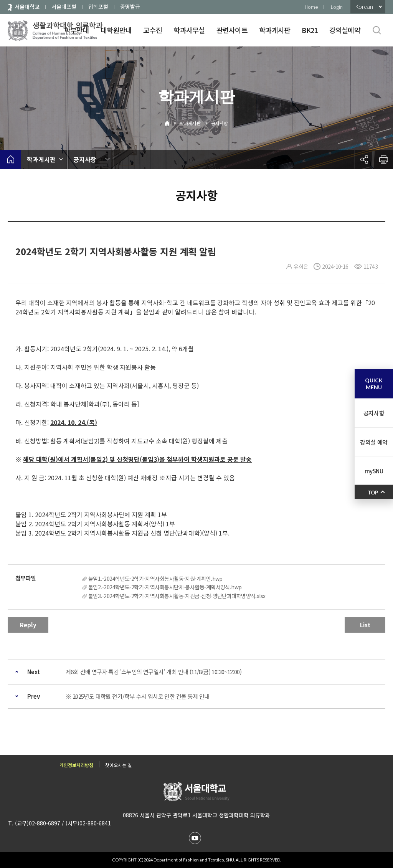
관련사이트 (232, 30)
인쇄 (383, 159)
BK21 (310, 30)
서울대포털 (64, 7)
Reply (28, 625)
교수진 (153, 30)
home (11, 159)
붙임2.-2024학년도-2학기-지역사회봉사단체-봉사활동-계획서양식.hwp (165, 587)
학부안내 (77, 30)
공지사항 (220, 123)
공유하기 (364, 159)
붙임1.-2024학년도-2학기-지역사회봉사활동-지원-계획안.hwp (155, 579)
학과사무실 (189, 30)
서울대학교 (27, 7)
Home (311, 7)
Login (337, 7)
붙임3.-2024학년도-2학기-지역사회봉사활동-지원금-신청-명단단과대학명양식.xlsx (177, 596)
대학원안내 (116, 30)
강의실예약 (345, 30)
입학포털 (98, 7)
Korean (364, 7)
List (365, 625)
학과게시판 (275, 30)
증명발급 (130, 7)
